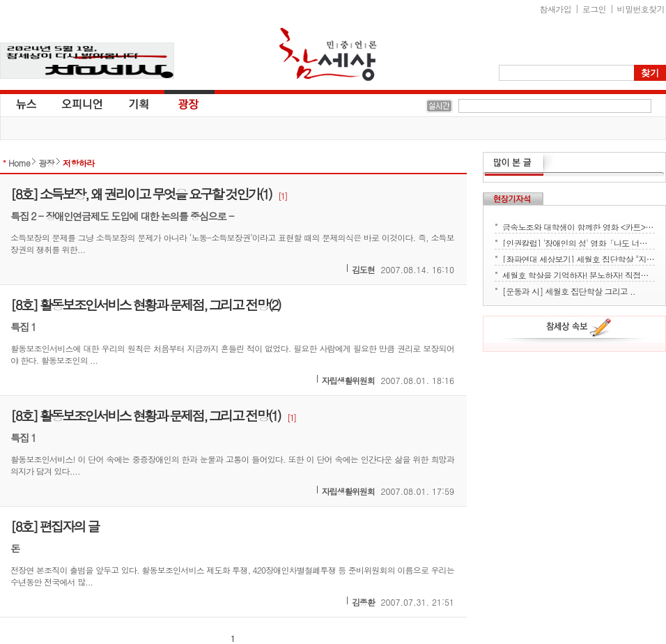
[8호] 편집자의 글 (55, 526)
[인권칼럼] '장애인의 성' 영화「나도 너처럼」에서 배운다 (579, 242)
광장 (179, 103)
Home (19, 163)
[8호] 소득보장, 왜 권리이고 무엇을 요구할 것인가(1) (141, 193)
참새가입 (556, 9)
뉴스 (25, 103)
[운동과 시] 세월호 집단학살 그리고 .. (569, 290)
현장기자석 (513, 199)
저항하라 (79, 163)
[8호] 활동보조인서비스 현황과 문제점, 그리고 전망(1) (145, 415)
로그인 (594, 9)
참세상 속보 (579, 330)
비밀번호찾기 (641, 9)
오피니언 (82, 103)
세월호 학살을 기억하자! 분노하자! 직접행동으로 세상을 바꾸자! (579, 274)
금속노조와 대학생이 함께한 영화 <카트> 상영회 (579, 226)
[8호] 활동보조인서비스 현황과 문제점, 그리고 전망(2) (145, 304)
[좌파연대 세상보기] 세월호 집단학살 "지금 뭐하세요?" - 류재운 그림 (579, 258)
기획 (139, 103)
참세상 (328, 54)
